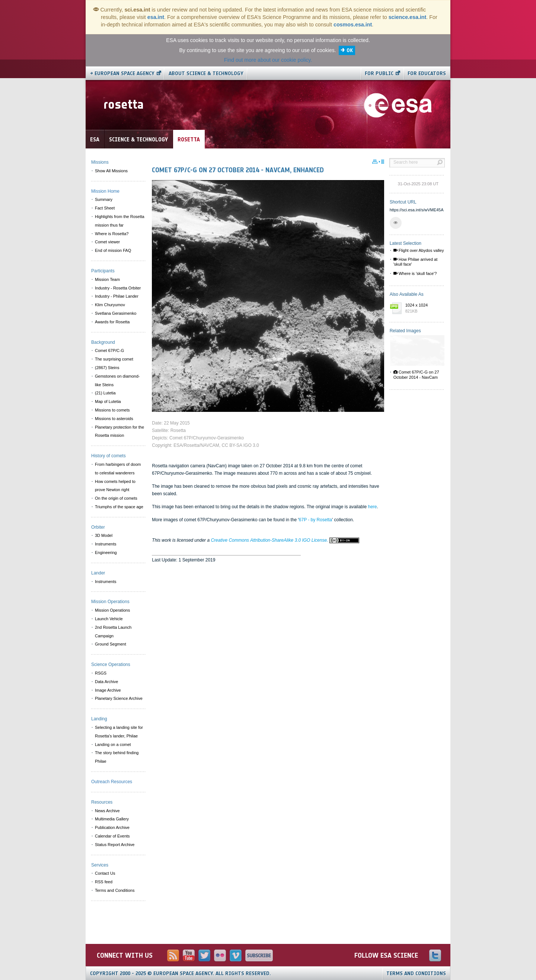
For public (379, 73)
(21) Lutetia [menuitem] (105, 393)
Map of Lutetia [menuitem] (108, 401)
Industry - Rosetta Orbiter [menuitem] (118, 288)
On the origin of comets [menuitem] (116, 498)
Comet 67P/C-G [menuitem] (109, 350)
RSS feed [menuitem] (104, 882)
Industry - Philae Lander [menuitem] (117, 296)
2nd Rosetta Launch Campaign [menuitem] (113, 632)
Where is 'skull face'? (415, 273)
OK (350, 50)
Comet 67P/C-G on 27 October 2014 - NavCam (416, 374)
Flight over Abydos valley (419, 250)
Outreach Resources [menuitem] (112, 782)
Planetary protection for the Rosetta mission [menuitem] (119, 431)
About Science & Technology (206, 73)
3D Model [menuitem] (104, 535)
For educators (427, 73)
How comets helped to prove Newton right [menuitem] (115, 486)
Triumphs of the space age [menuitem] (119, 507)
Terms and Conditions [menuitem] (115, 890)
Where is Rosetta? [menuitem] (112, 234)
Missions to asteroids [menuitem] (114, 419)
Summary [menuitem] (104, 199)
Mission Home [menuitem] (105, 191)
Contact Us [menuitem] (105, 873)
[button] (396, 223)
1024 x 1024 (423, 308)
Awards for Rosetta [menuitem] (112, 322)
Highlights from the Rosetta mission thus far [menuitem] (120, 221)
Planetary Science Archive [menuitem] (119, 698)
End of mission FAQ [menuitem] (113, 250)
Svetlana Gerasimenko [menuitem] (116, 313)
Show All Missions (111, 171)
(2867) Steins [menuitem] (107, 368)
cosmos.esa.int (353, 25)
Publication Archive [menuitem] (112, 827)
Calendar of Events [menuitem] (112, 836)
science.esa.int (408, 17)
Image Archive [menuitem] (108, 690)
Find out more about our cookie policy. (268, 60)
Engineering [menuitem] (106, 553)
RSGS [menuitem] (101, 673)
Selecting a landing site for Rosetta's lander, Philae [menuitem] (119, 732)
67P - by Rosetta (315, 520)
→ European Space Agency (122, 73)
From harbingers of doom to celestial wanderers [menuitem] (118, 469)
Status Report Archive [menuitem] (115, 845)
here (372, 507)
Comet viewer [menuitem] (107, 242)
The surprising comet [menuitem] (114, 359)
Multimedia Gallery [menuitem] (112, 819)
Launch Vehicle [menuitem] (109, 619)
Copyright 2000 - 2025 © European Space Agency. (181, 973)
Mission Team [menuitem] (107, 279)
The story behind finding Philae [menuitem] (117, 757)
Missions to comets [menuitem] (112, 410)
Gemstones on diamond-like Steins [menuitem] (117, 380)
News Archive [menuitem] (107, 811)
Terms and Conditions (416, 973)
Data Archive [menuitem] (106, 682)
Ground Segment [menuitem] (111, 644)
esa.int (156, 17)
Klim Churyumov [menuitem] (110, 305)
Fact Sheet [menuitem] (105, 208)
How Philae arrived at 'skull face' (416, 262)
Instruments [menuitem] (106, 544)
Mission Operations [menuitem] (112, 610)
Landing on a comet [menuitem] (113, 744)
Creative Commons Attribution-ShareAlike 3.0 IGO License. (285, 540)
